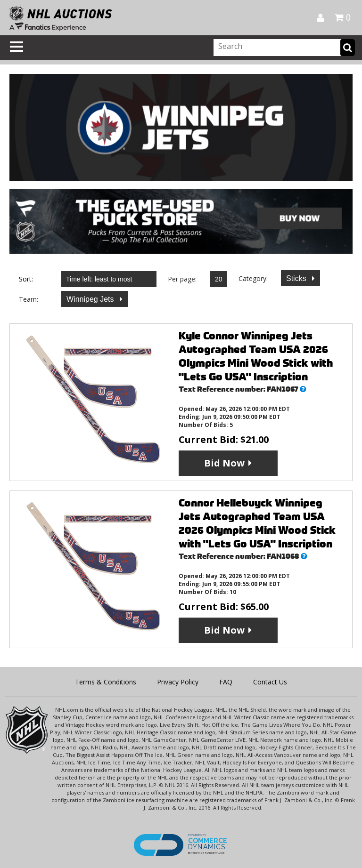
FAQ (226, 682)
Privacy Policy (178, 682)
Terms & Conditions (106, 682)
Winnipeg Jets (91, 299)
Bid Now (224, 463)
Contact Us (270, 682)
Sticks (297, 278)
